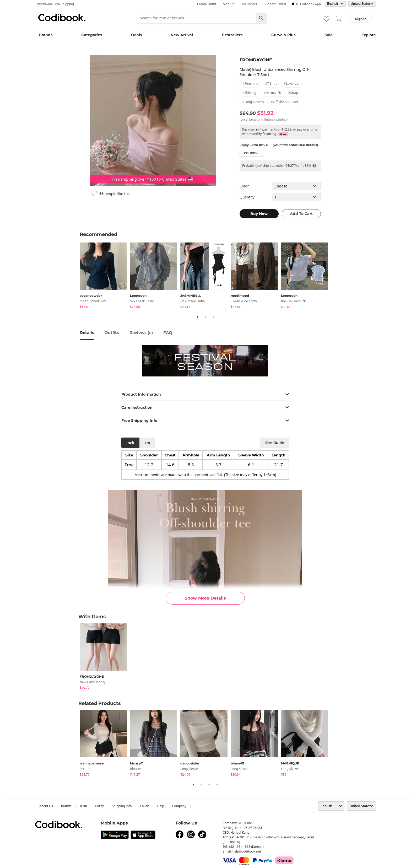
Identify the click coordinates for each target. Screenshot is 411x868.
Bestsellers (232, 35)
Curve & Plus (283, 35)
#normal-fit (272, 93)
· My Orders (248, 4)
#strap (293, 93)
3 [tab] (213, 317)
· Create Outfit (206, 4)
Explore (369, 35)
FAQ (168, 333)
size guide (275, 443)
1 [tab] (198, 317)
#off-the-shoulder (285, 102)
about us (46, 806)
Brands (46, 35)
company (179, 806)
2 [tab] (206, 317)
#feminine (250, 83)
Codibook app (310, 4)
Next (335, 276)
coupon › (252, 153)
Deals (136, 35)
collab (145, 806)
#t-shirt (271, 83)
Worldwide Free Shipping (55, 4)
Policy (99, 806)
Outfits (112, 333)
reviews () (141, 333)
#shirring (249, 93)
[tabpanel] (105, 276)
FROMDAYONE (256, 60)
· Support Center (274, 4)
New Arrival (182, 35)
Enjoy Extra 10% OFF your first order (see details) (279, 145)
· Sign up (228, 4)
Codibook (62, 18)
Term (83, 806)
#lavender (292, 83)
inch (131, 443)
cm (147, 443)
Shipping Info (122, 806)
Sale (329, 35)
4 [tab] (217, 785)
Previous (76, 276)
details (87, 333)
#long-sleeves (253, 102)
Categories (92, 35)
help (161, 806)
